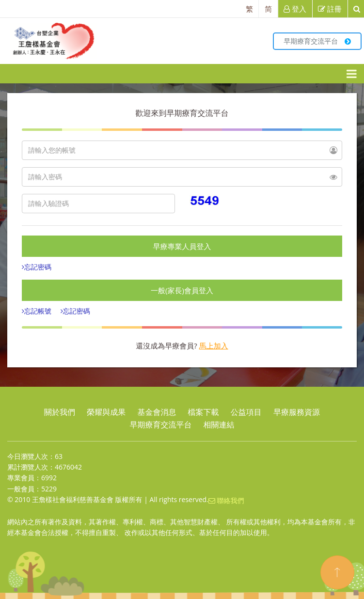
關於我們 (60, 412)
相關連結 (219, 425)
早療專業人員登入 (182, 246)
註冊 (330, 9)
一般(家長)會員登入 (182, 290)
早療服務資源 (297, 412)
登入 (295, 9)
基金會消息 (157, 412)
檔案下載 (204, 412)
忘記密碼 (38, 267)
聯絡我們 (226, 500)
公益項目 (246, 412)
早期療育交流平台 (317, 41)
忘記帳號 (38, 311)
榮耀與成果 (106, 412)
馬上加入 (214, 346)
